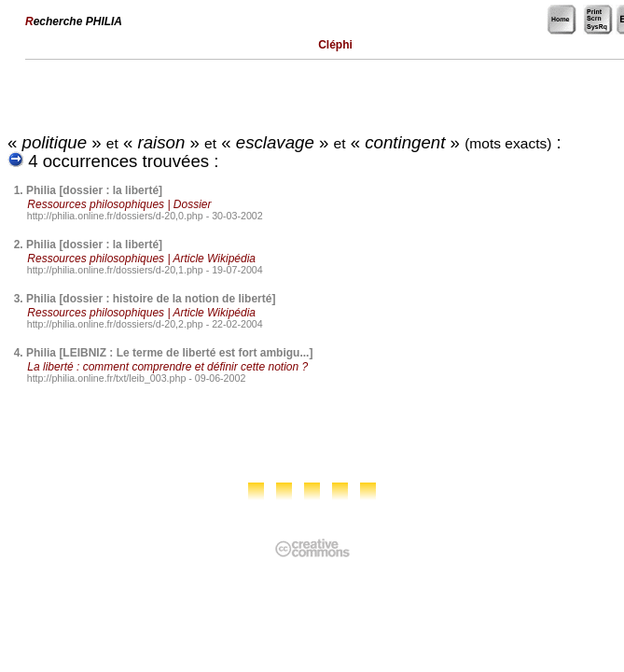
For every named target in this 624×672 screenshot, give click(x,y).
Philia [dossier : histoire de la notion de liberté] (151, 299)
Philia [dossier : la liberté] (94, 190)
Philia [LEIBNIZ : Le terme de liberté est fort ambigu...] (169, 353)
